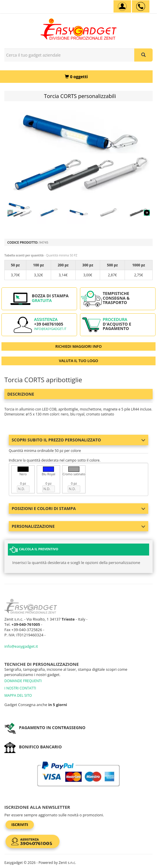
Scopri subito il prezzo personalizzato (78, 440)
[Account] (122, 6)
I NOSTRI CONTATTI (20, 688)
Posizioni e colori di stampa (78, 508)
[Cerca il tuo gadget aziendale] (143, 55)
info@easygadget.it (50, 329)
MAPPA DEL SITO (18, 695)
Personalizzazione (78, 526)
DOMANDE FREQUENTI (23, 681)
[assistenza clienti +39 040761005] (141, 6)
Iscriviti (20, 825)
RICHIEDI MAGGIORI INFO (79, 346)
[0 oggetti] (76, 77)
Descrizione (21, 394)
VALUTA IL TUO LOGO (79, 361)
